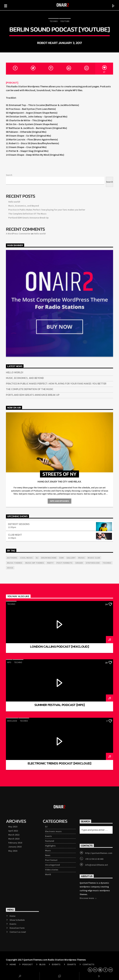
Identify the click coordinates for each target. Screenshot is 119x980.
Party (50, 563)
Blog (42, 964)
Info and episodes (59, 501)
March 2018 (14, 839)
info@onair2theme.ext (97, 865)
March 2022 (14, 835)
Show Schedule (17, 920)
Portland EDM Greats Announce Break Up (28, 218)
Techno (54, 21)
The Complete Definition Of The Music (27, 214)
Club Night (15, 535)
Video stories (52, 870)
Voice (10, 568)
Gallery (71, 558)
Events (48, 836)
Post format (51, 860)
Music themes (15, 563)
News (48, 855)
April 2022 (13, 831)
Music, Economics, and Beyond (24, 206)
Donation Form (17, 928)
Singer (79, 563)
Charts (71, 964)
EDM (62, 558)
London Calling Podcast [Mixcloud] (59, 646)
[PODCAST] (12, 83)
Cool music (27, 558)
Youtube (65, 21)
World (48, 874)
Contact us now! (18, 932)
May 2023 (13, 827)
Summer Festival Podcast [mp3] (59, 705)
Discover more (88, 898)
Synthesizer (93, 563)
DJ (46, 827)
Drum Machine (49, 558)
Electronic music (53, 831)
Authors (12, 558)
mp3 (9, 662)
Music (48, 850)
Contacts (88, 964)
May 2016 (13, 851)
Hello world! (14, 202)
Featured (50, 841)
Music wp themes (35, 563)
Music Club (94, 558)
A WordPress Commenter (18, 234)
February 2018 (15, 843)
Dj (37, 558)
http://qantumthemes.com (99, 853)
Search (9, 175)
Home (12, 916)
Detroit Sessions (19, 524)
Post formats (65, 563)
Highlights (50, 846)
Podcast (27, 964)
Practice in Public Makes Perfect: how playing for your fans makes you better (47, 210)
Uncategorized (52, 865)
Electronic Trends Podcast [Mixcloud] (59, 763)
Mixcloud (12, 721)
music (82, 558)
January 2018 (15, 847)
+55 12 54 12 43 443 (94, 859)
